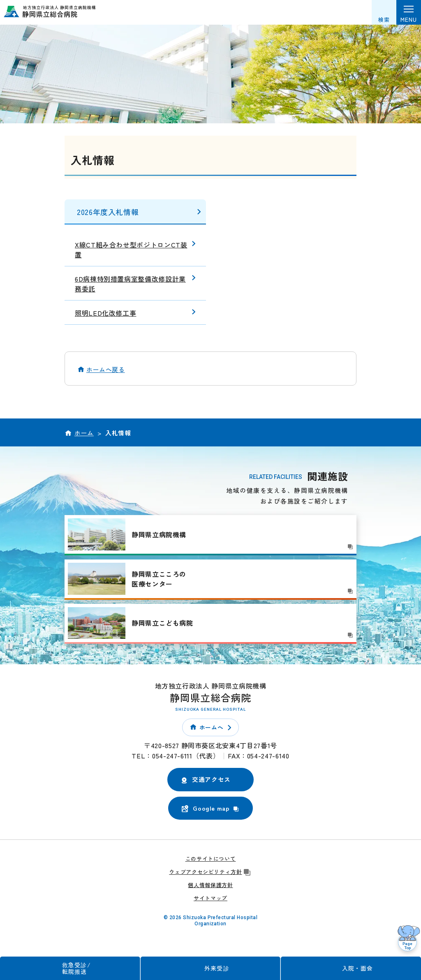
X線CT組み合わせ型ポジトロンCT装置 (131, 250)
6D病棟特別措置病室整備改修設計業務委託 (130, 284)
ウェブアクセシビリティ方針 (210, 872)
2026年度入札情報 (108, 212)
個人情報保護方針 (210, 885)
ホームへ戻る (106, 369)
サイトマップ (210, 898)
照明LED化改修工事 (105, 313)
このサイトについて (211, 859)
